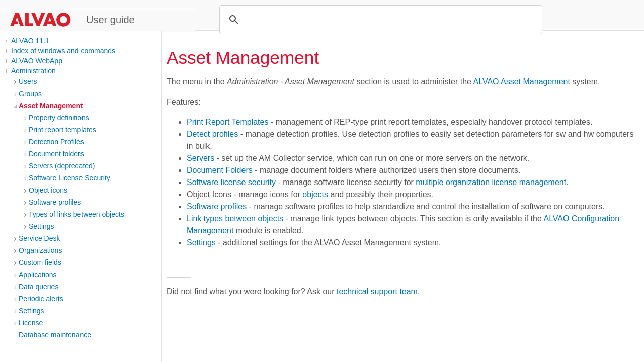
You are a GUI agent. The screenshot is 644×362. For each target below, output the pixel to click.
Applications (38, 275)
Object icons (48, 190)
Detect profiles (212, 134)
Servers (200, 158)
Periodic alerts (41, 299)
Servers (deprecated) (62, 166)
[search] (379, 20)
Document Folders (220, 170)
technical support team (377, 291)
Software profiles (55, 202)
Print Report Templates (227, 122)
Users (28, 81)
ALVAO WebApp (37, 61)
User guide (110, 20)
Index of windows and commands (63, 51)
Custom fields (40, 262)
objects (315, 194)
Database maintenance (55, 335)
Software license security (231, 182)
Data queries (38, 287)
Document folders (56, 154)
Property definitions (59, 118)
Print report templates (62, 130)
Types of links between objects (76, 214)
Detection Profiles (56, 142)
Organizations (40, 250)
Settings (42, 226)
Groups (30, 94)
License (31, 323)
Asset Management (51, 106)
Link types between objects (235, 218)
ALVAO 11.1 (30, 41)
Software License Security (69, 178)
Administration (33, 71)
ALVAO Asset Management (522, 82)
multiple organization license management (491, 182)
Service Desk (39, 238)
